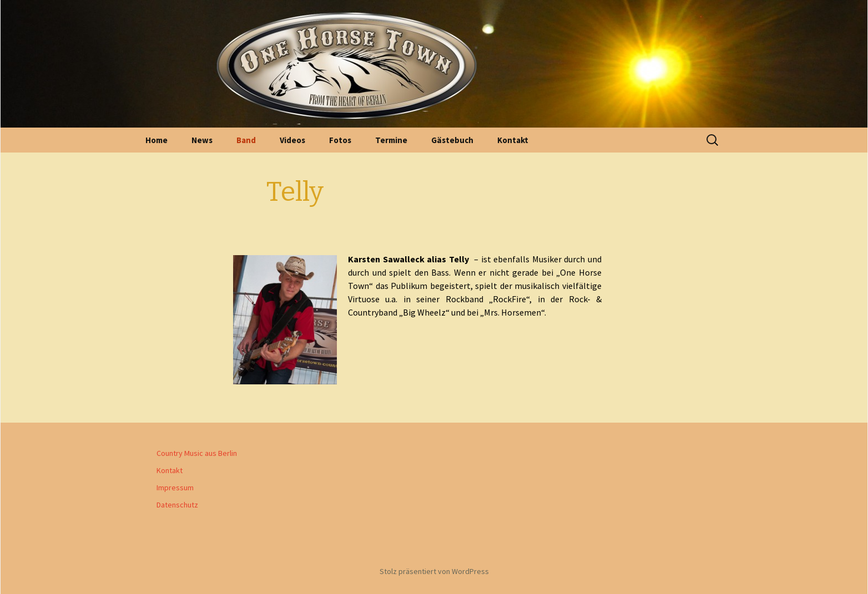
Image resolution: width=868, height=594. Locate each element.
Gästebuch (452, 140)
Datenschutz (177, 505)
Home (157, 140)
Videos (292, 140)
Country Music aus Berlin (197, 453)
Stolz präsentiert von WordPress (434, 571)
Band (246, 140)
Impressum (175, 488)
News (202, 140)
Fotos (340, 140)
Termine (391, 140)
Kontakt (513, 140)
